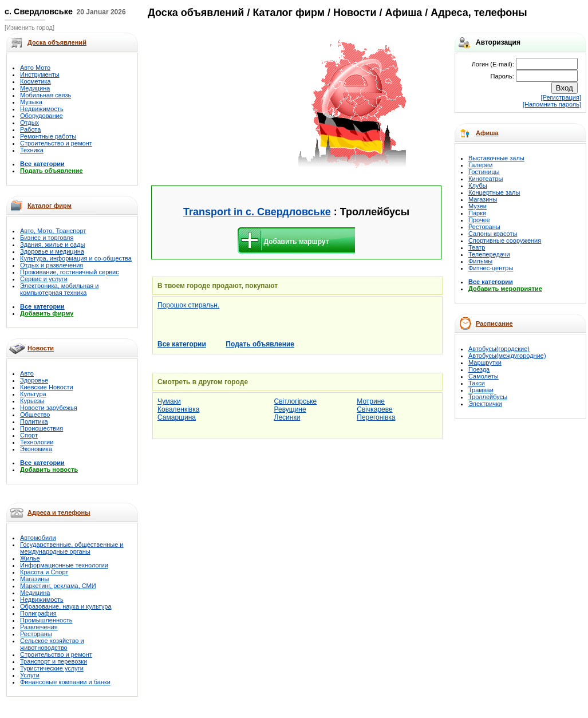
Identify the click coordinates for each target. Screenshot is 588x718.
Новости (41, 348)
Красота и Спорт (44, 572)
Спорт (29, 435)
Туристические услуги (52, 668)
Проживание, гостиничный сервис (70, 272)
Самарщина (177, 417)
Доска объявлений (196, 13)
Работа (30, 129)
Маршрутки (485, 362)
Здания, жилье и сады (52, 244)
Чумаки (169, 401)
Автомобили (38, 538)
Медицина (35, 88)
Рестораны (36, 634)
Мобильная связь (46, 95)
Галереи (480, 165)
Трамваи (481, 390)
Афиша (487, 133)
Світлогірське (296, 401)
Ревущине (290, 409)
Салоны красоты (493, 234)
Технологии (37, 442)
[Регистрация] (561, 97)
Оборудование (42, 116)
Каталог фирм (50, 206)
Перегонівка (376, 417)
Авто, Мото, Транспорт (53, 231)
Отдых (29, 123)
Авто (27, 373)
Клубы (478, 186)
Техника (32, 150)
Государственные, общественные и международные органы (72, 548)
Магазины (34, 579)
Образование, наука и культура (66, 606)
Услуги (30, 675)
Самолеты (484, 376)
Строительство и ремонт (56, 143)
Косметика (35, 81)
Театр (477, 247)
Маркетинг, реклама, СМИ (58, 586)
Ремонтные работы (48, 136)
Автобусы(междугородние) (507, 356)
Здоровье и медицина (52, 251)
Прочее (479, 220)
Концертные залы (494, 192)
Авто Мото (35, 68)
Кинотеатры (486, 179)
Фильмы (480, 261)
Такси (477, 383)
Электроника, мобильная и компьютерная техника (59, 289)
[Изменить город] (29, 27)
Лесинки (287, 417)
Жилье (30, 558)
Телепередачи (489, 254)
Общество (35, 415)
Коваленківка (178, 409)
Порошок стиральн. (188, 305)
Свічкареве (374, 409)
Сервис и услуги (44, 279)
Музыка (31, 102)
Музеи (477, 206)
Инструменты (40, 74)
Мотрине (371, 401)
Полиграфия (38, 613)
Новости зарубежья (49, 408)
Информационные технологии (64, 565)
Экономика (36, 449)
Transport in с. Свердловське (257, 212)
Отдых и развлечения (52, 265)
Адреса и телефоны (59, 512)
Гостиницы (484, 172)
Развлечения (39, 627)
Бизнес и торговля (47, 238)
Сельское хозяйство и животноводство (52, 644)
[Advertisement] (224, 104)
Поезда (479, 369)
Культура (33, 394)
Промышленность (46, 620)
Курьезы (32, 401)
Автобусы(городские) (499, 349)
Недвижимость (42, 109)
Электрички (485, 404)
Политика (34, 421)
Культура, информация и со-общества (76, 258)
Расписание (494, 324)
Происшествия (42, 428)
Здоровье (34, 380)
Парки (477, 213)
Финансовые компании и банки (65, 682)
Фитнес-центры (491, 268)
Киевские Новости (47, 387)
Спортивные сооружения (505, 240)
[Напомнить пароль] (552, 104)
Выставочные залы (496, 158)
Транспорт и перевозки (54, 661)
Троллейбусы (488, 397)
